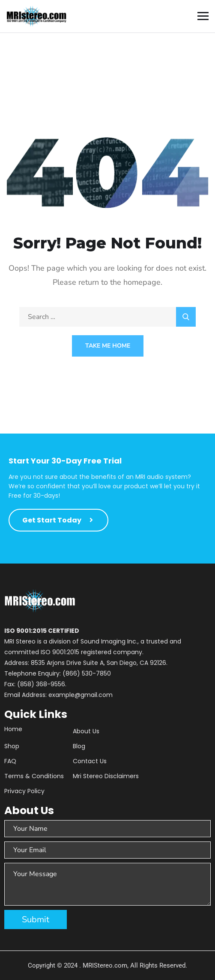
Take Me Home (108, 346)
